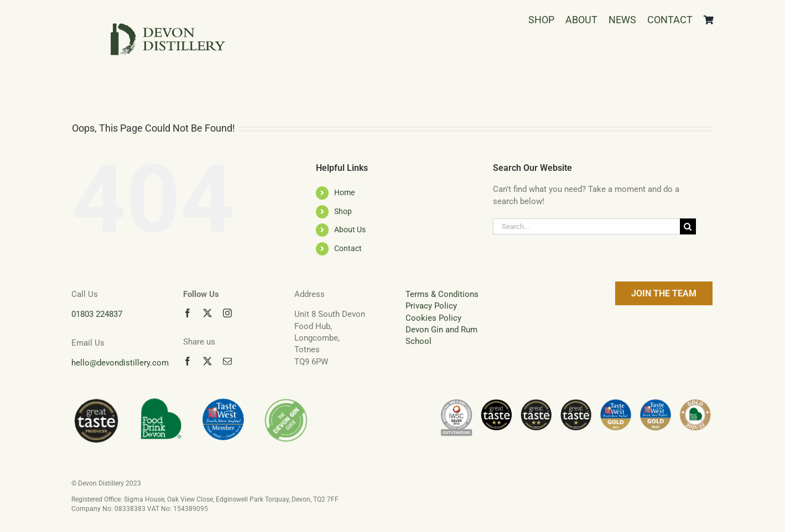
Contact (348, 248)
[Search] (688, 226)
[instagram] (227, 313)
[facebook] (188, 313)
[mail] (227, 361)
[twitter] (207, 313)
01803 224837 (97, 314)
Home (344, 192)
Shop (343, 211)
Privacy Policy (431, 306)
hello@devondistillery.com (120, 363)
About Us (350, 230)
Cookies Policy (433, 318)
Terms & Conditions (442, 294)
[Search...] (586, 226)
